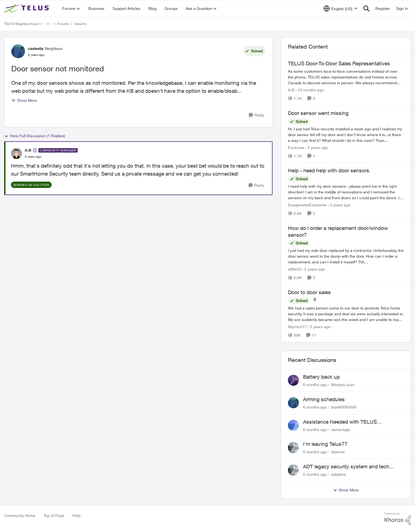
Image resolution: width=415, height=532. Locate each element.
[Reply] (256, 115)
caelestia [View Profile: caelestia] (36, 48)
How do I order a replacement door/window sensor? (338, 231)
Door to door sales (309, 292)
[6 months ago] (315, 385)
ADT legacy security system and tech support (346, 467)
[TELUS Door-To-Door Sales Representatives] (346, 77)
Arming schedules (324, 399)
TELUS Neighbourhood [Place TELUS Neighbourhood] (21, 24)
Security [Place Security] (81, 24)
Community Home (20, 515)
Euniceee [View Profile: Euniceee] (296, 147)
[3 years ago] (317, 147)
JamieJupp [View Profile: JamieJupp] (340, 429)
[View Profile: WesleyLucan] (293, 380)
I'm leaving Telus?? (325, 444)
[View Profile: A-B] (16, 153)
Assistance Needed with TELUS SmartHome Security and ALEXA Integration (341, 422)
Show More (24, 100)
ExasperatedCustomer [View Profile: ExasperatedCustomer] (307, 205)
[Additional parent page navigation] (48, 24)
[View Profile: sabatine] (293, 470)
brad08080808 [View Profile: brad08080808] (344, 407)
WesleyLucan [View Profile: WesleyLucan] (343, 385)
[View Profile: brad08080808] (293, 403)
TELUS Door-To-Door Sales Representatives (339, 63)
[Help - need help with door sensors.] (346, 192)
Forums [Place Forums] (63, 24)
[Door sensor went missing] (346, 134)
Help (76, 515)
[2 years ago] (314, 269)
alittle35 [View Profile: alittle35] (295, 269)
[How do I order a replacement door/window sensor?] (346, 256)
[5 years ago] (319, 327)
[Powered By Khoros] (398, 519)
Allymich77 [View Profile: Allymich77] (297, 327)
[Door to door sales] (346, 314)
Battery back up (321, 377)
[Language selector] (340, 9)
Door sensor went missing (318, 113)
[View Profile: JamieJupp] (293, 425)
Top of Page (54, 515)
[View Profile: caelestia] (18, 51)
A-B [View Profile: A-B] (28, 150)
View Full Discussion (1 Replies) (35, 136)
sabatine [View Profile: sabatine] (338, 474)
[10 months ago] (310, 90)
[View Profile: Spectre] (293, 447)
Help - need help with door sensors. (329, 170)
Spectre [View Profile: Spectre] (338, 452)
